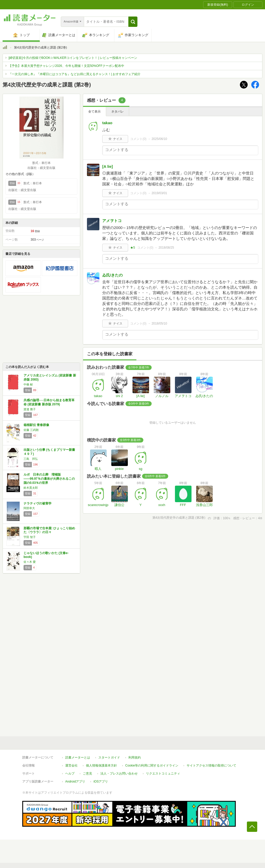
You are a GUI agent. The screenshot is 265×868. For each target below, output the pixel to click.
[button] (133, 22)
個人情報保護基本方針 (101, 766)
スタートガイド (109, 757)
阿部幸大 (29, 508)
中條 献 (28, 384)
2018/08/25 (166, 248)
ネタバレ (117, 112)
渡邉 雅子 (30, 409)
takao (107, 123)
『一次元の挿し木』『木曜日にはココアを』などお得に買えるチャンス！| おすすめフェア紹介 (75, 74)
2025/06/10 (159, 139)
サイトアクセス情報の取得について (211, 766)
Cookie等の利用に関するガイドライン (152, 766)
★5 (133, 248)
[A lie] (108, 166)
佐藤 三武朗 (31, 430)
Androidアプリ (75, 782)
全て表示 (94, 112)
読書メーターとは (78, 757)
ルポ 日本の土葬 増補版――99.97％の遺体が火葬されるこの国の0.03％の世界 (49, 479)
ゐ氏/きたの (112, 275)
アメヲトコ (112, 221)
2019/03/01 (159, 193)
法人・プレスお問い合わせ (119, 774)
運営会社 (71, 766)
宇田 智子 (30, 537)
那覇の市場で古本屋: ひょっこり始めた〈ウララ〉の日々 (49, 530)
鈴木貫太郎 (31, 488)
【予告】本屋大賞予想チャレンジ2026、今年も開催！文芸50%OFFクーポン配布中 (66, 66)
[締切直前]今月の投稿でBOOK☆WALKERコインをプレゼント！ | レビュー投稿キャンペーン (73, 58)
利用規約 (135, 757)
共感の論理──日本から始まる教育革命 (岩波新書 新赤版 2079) (49, 402)
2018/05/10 (159, 323)
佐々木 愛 (30, 562)
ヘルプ (70, 774)
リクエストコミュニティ (163, 774)
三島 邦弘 (31, 459)
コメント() (138, 139)
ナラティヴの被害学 (38, 503)
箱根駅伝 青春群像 (36, 425)
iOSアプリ (101, 782)
